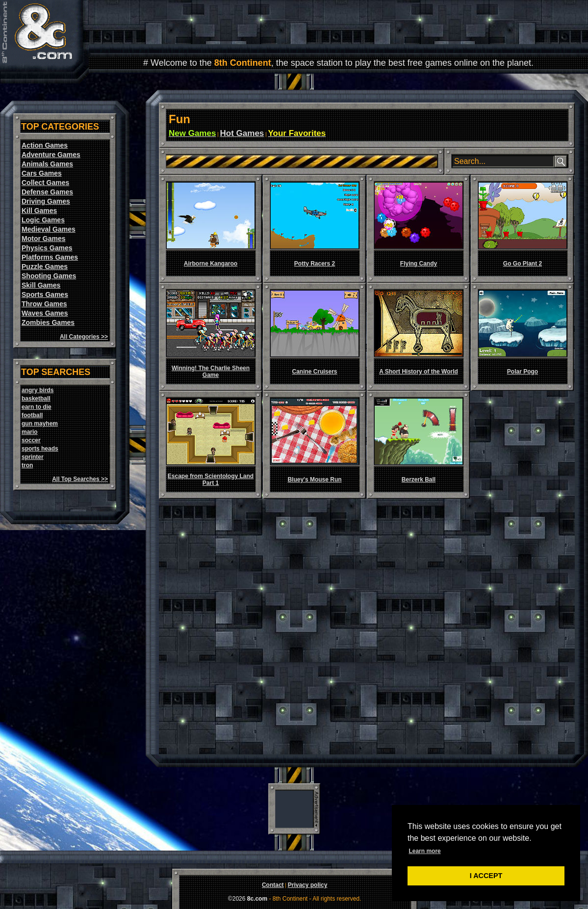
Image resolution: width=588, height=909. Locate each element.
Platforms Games (50, 257)
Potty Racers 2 (315, 264)
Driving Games (46, 201)
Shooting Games (49, 276)
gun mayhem (40, 424)
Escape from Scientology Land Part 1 (211, 480)
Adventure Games (51, 155)
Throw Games (44, 304)
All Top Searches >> (80, 479)
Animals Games (47, 164)
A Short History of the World (419, 372)
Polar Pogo (523, 372)
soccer (31, 440)
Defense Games (47, 192)
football (32, 415)
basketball (36, 399)
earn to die (37, 407)
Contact (273, 885)
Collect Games (45, 183)
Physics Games (47, 248)
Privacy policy (308, 885)
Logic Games (43, 220)
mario (30, 432)
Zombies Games (48, 322)
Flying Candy (419, 264)
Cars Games (42, 173)
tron (27, 465)
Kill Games (39, 211)
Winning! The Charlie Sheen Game (211, 372)
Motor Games (43, 239)
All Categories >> (84, 337)
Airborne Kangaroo (211, 264)
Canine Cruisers (314, 372)
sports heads (40, 449)
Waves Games (45, 313)
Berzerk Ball (419, 480)
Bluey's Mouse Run (314, 480)
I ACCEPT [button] (486, 876)
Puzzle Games (45, 267)
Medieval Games (49, 229)
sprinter (33, 457)
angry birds (38, 390)
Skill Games (41, 285)
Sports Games (45, 294)
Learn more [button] (424, 851)
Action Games (45, 145)
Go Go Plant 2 (523, 264)
